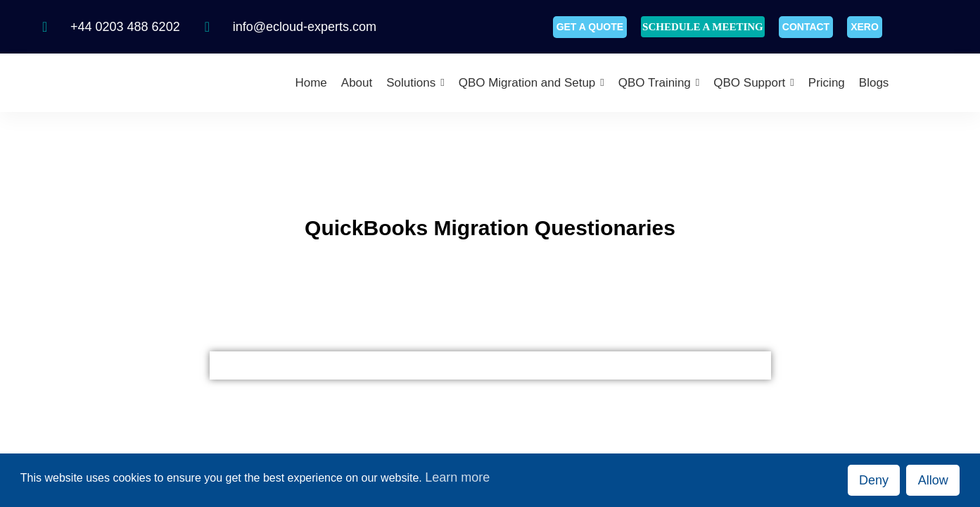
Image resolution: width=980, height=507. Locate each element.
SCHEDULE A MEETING (703, 27)
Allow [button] (933, 480)
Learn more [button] (457, 477)
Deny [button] (874, 480)
